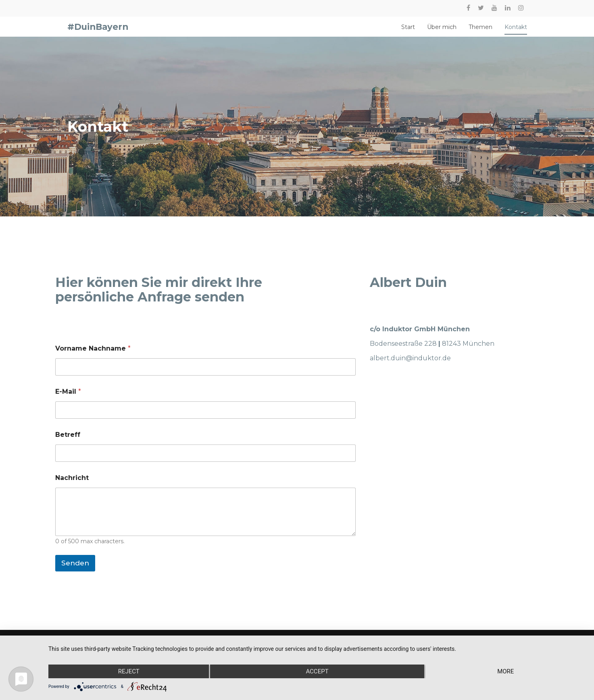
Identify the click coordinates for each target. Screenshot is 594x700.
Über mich (442, 31)
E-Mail (68, 399)
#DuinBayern (98, 30)
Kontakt (516, 31)
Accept (317, 671)
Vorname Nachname (93, 356)
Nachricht (72, 485)
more (505, 671)
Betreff (68, 442)
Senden (75, 570)
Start (408, 31)
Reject (129, 671)
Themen (480, 31)
